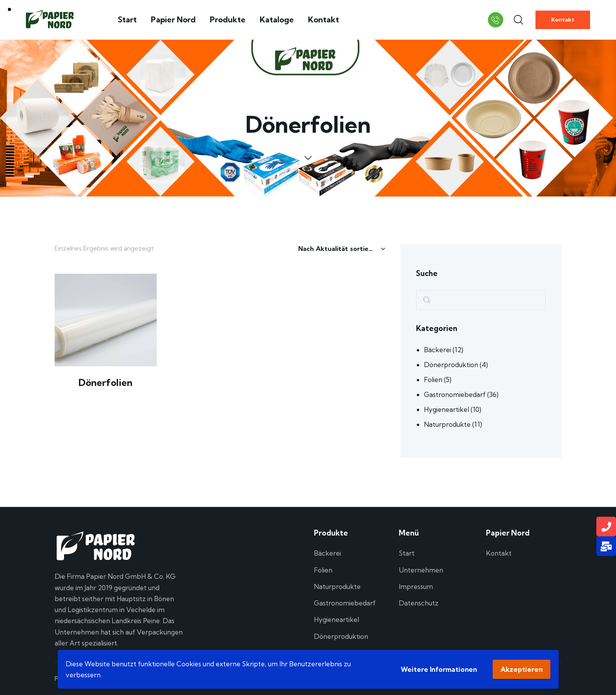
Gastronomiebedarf (455, 394)
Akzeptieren (522, 669)
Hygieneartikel (446, 409)
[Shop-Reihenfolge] (341, 249)
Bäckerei (437, 350)
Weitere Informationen (439, 669)
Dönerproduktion (451, 365)
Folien (433, 380)
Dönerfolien (105, 382)
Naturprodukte (447, 424)
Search (424, 300)
